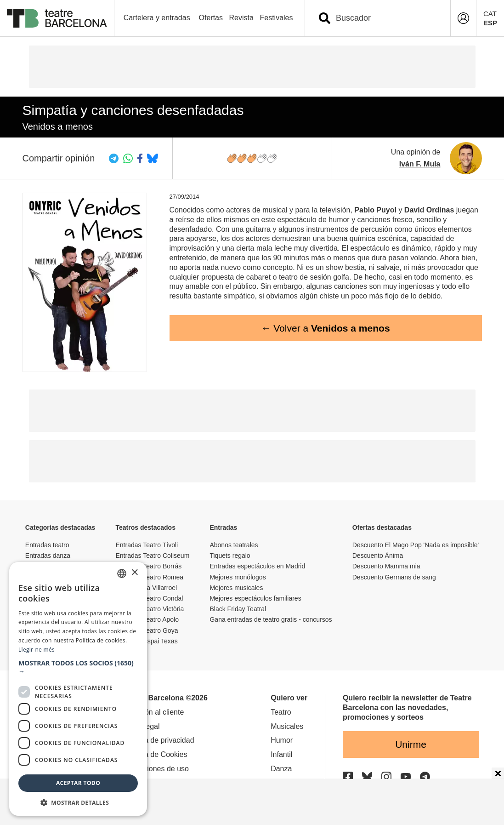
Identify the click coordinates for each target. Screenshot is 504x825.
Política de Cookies (156, 754)
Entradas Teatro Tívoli (147, 545)
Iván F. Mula (420, 164)
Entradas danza (48, 556)
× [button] (134, 573)
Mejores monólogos (238, 577)
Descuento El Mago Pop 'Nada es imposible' (416, 545)
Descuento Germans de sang (394, 577)
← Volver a (325, 328)
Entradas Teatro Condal (150, 598)
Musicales (287, 726)
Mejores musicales (236, 588)
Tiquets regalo (230, 556)
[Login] (463, 18)
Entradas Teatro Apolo (147, 619)
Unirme (411, 744)
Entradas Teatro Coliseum (153, 556)
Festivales (276, 18)
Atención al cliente (154, 712)
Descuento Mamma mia (386, 566)
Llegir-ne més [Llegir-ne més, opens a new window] (37, 650)
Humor (282, 740)
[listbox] (122, 573)
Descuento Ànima (378, 556)
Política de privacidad (159, 740)
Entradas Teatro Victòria (150, 609)
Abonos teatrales (234, 545)
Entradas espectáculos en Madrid (257, 566)
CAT (490, 14)
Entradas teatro (47, 545)
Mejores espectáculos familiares (255, 598)
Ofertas (211, 18)
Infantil (281, 754)
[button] (78, 667)
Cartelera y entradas (157, 18)
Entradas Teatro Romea (150, 577)
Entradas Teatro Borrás (149, 566)
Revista (241, 18)
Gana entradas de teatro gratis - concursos (271, 619)
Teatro (281, 712)
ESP (490, 23)
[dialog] (78, 689)
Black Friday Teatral (238, 609)
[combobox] (386, 18)
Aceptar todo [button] (78, 783)
